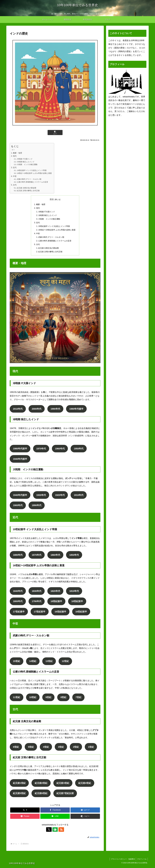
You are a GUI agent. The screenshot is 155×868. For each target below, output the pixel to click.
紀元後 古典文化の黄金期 (27, 188)
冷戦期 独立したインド (26, 162)
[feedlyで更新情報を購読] (55, 831)
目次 (52, 199)
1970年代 (41, 449)
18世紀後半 (57, 603)
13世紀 (49, 663)
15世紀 (17, 663)
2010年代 (18, 410)
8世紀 (64, 699)
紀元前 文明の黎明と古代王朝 (28, 191)
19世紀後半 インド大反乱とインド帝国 (32, 170)
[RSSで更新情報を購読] (60, 831)
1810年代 (75, 592)
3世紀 (61, 748)
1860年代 (56, 556)
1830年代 (37, 592)
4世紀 (46, 748)
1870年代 (37, 556)
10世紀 (33, 699)
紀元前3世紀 (63, 785)
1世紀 (91, 748)
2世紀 (76, 748)
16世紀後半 (61, 613)
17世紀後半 (19, 613)
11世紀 (17, 699)
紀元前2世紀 (41, 785)
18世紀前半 (78, 603)
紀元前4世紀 (85, 785)
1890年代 (37, 506)
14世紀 (33, 663)
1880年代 (18, 556)
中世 (15, 176)
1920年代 (60, 496)
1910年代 (79, 496)
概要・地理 (17, 153)
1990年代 (56, 410)
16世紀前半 (82, 613)
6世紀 (16, 748)
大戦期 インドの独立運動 (27, 164)
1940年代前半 (20, 496)
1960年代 (60, 449)
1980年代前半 (20, 449)
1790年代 (37, 603)
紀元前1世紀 (19, 785)
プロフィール (142, 861)
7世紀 (79, 699)
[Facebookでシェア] (55, 812)
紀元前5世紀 (19, 795)
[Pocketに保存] (25, 818)
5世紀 (31, 748)
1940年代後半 (20, 460)
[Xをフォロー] (50, 831)
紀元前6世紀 (41, 795)
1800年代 (18, 603)
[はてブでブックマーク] (85, 812)
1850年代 (75, 556)
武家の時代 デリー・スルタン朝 (29, 179)
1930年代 (41, 496)
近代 (15, 167)
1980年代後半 (77, 410)
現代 (15, 156)
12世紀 (66, 663)
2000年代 (37, 410)
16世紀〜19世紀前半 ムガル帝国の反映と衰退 (34, 173)
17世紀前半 (40, 613)
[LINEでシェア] (55, 818)
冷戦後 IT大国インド (25, 159)
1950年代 (79, 449)
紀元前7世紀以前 (65, 795)
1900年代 (18, 506)
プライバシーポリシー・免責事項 (123, 861)
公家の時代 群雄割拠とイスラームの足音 (33, 182)
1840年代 (18, 592)
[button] (55, 133)
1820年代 (56, 592)
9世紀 (49, 699)
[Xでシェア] (25, 812)
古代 (15, 185)
